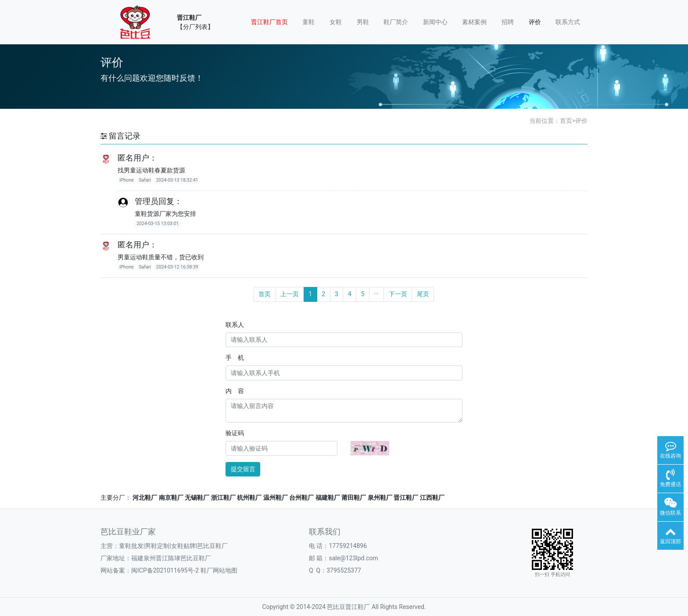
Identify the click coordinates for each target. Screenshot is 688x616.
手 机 (235, 358)
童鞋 (308, 22)
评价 (535, 22)
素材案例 (474, 22)
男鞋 (363, 22)
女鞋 (336, 22)
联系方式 (568, 22)
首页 (566, 121)
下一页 (398, 294)
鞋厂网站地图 (219, 570)
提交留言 (243, 469)
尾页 (423, 294)
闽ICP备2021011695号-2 (165, 570)
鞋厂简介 (396, 22)
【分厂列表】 (195, 27)
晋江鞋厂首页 (269, 22)
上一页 (290, 294)
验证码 (235, 433)
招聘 (508, 22)
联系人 (235, 325)
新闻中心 (435, 22)
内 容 (235, 391)
